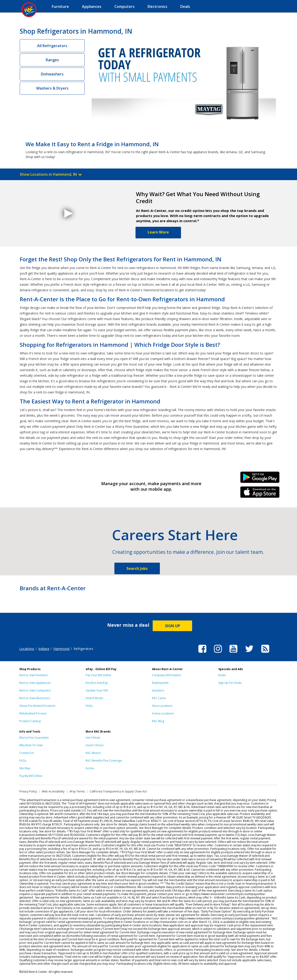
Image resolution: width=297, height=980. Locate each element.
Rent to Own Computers (35, 690)
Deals (222, 675)
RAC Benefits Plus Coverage (104, 761)
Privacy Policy (28, 791)
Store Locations (162, 706)
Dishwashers (52, 74)
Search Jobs (137, 568)
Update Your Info (97, 690)
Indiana (44, 649)
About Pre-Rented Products (37, 706)
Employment (160, 683)
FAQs (89, 706)
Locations (27, 649)
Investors (158, 690)
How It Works (94, 698)
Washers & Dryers (52, 88)
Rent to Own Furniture (34, 675)
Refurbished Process (33, 713)
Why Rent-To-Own (31, 745)
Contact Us (26, 753)
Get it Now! (93, 738)
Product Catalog (30, 721)
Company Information (166, 675)
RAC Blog (158, 721)
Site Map (25, 768)
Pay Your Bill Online (98, 675)
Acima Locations (163, 713)
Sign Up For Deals (230, 683)
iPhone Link (260, 494)
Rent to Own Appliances (35, 683)
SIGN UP (173, 626)
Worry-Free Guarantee (34, 738)
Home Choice (95, 745)
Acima (90, 768)
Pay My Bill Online (31, 776)
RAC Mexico (93, 753)
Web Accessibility (53, 791)
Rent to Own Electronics (35, 698)
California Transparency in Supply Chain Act (118, 791)
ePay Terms (77, 791)
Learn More (158, 232)
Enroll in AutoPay (97, 683)
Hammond (61, 649)
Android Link (260, 479)
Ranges (52, 60)
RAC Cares (159, 698)
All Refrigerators (52, 46)
